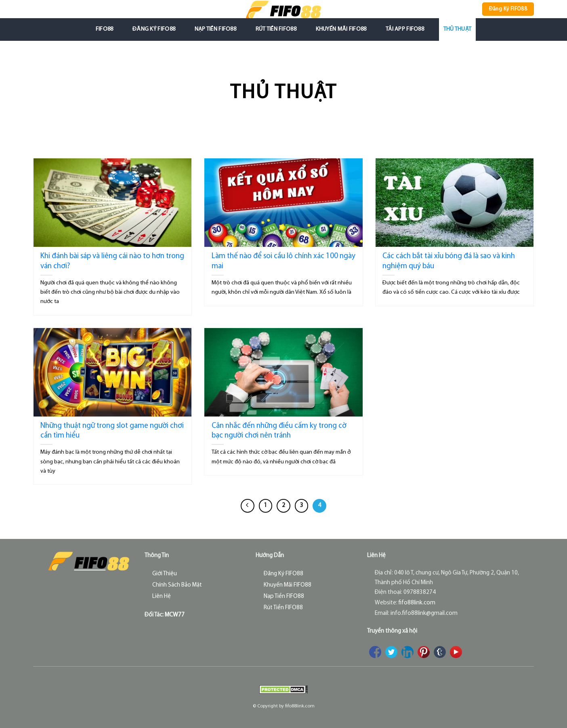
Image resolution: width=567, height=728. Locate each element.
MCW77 (175, 615)
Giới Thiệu (165, 574)
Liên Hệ (162, 596)
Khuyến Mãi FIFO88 (341, 29)
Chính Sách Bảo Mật (177, 585)
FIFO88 (105, 29)
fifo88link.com (417, 603)
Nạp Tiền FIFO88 (215, 29)
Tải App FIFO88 (405, 29)
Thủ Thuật (458, 29)
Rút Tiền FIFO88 (276, 29)
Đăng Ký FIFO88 (154, 29)
